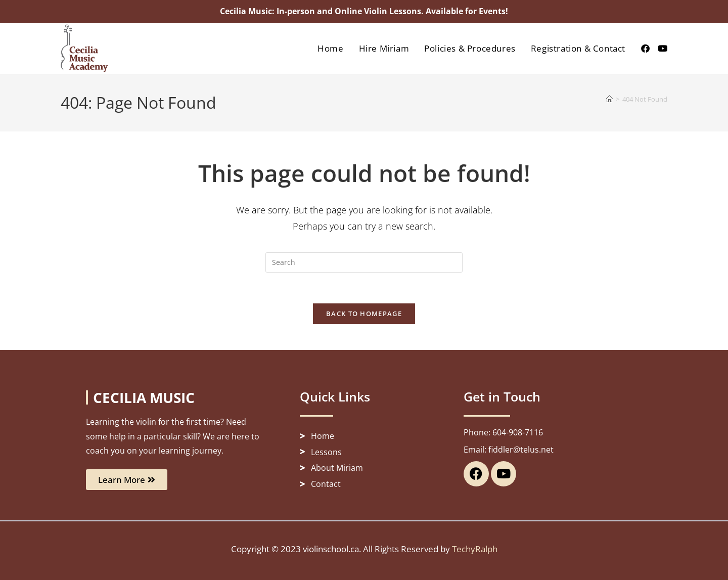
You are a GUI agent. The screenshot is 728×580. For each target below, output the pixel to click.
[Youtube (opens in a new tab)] (663, 48)
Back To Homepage (364, 314)
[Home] (609, 99)
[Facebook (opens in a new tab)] (645, 48)
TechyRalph (475, 549)
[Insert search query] (364, 262)
